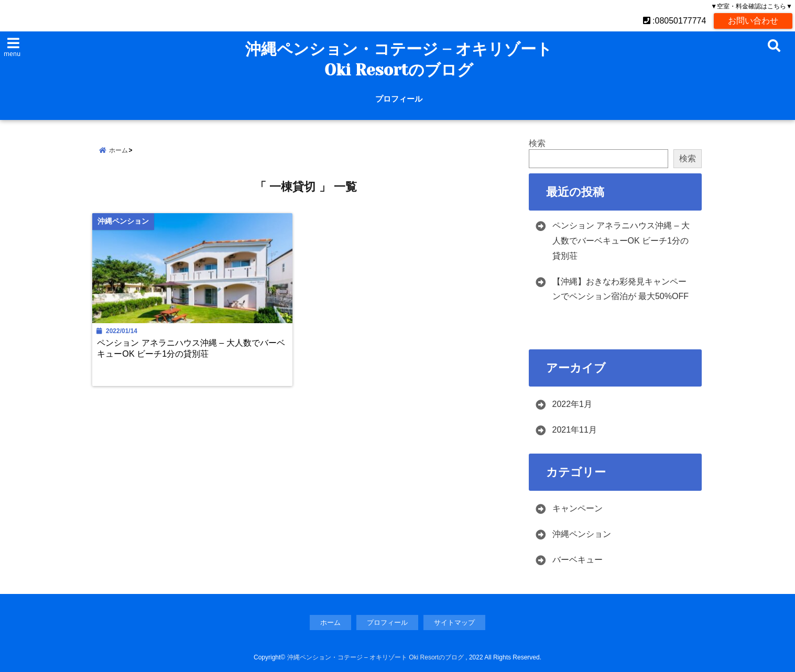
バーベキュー (578, 560)
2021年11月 (575, 430)
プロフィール (399, 99)
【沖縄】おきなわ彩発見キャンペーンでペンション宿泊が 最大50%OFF (620, 289)
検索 (537, 143)
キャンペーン (578, 508)
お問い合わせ (753, 21)
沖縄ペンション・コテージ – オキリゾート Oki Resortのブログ (399, 60)
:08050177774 (675, 21)
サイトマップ (454, 623)
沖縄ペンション (582, 534)
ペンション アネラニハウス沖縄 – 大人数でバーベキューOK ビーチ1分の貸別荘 (191, 348)
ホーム (330, 623)
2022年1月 (573, 404)
